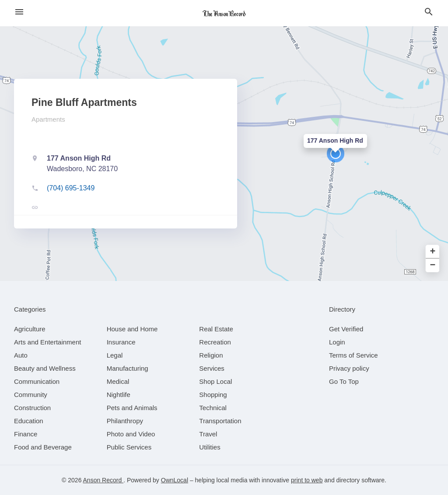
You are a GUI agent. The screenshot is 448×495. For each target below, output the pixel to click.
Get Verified (346, 329)
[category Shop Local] (215, 381)
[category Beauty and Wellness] (45, 368)
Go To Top (344, 381)
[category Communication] (37, 381)
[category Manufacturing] (128, 368)
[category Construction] (32, 408)
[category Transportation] (220, 421)
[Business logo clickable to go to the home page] (224, 13)
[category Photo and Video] (131, 434)
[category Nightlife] (119, 395)
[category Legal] (115, 355)
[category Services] (212, 368)
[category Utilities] (210, 447)
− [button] (433, 265)
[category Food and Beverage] (43, 447)
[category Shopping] (213, 395)
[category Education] (29, 421)
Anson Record (103, 480)
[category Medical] (118, 381)
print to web (307, 480)
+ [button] (433, 252)
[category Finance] (26, 434)
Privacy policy (349, 368)
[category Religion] (211, 355)
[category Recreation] (215, 342)
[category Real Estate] (216, 329)
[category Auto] (21, 355)
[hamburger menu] (19, 12)
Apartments (48, 119)
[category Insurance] (121, 342)
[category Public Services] (129, 447)
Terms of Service (353, 355)
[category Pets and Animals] (132, 408)
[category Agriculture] (30, 329)
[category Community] (31, 395)
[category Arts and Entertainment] (47, 342)
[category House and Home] (132, 329)
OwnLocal (175, 480)
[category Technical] (213, 408)
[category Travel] (208, 434)
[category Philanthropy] (125, 421)
